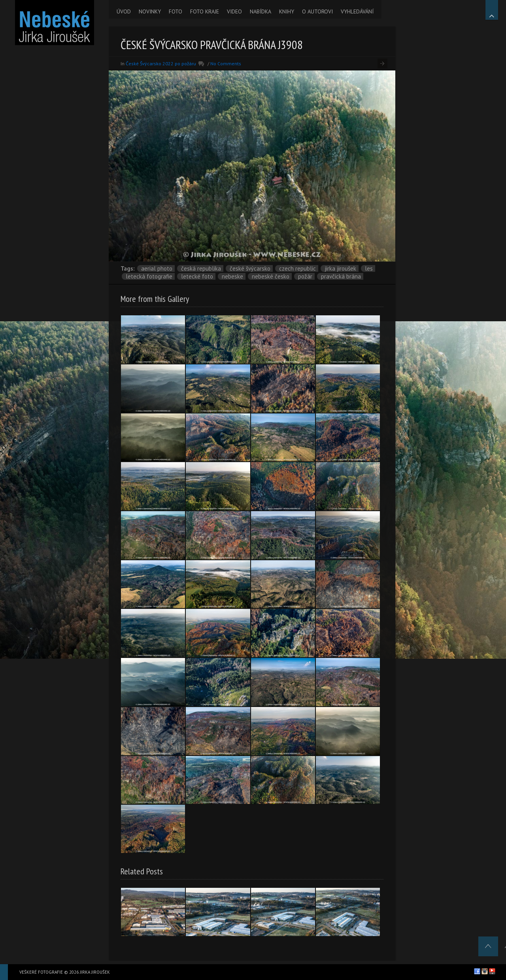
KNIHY (287, 11)
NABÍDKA (261, 11)
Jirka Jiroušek (340, 268)
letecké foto (197, 276)
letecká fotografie (149, 276)
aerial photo (157, 268)
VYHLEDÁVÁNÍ (357, 11)
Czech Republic (297, 268)
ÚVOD (124, 11)
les (369, 268)
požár (305, 276)
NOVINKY (150, 11)
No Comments (226, 64)
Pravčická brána (341, 276)
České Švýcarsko (250, 268)
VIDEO (234, 11)
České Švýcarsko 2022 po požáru (161, 64)
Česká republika (201, 268)
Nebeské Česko (271, 276)
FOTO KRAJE (205, 11)
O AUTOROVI (317, 11)
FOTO (176, 11)
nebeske (232, 276)
